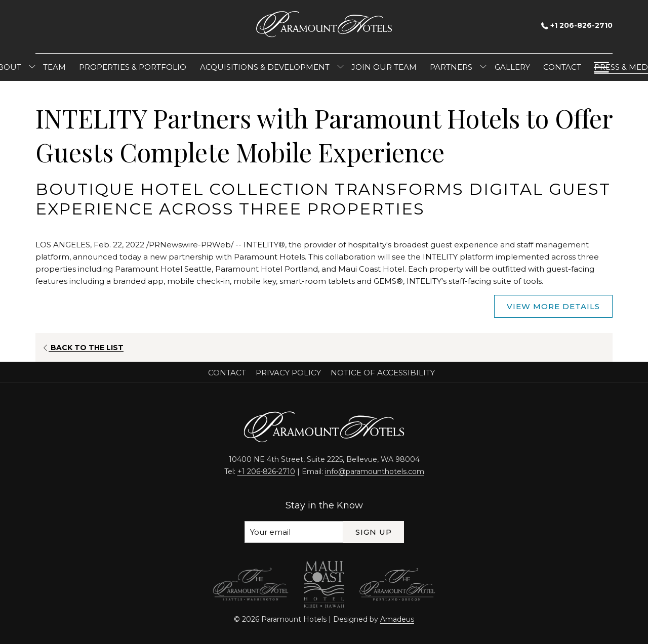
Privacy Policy (288, 373)
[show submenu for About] (32, 67)
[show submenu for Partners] (483, 67)
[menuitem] (54, 67)
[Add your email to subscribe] (294, 532)
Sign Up (374, 532)
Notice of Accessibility (383, 373)
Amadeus (397, 619)
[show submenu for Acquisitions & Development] (340, 67)
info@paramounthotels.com (375, 471)
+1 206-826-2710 (577, 25)
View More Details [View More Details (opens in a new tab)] (553, 306)
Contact (227, 373)
